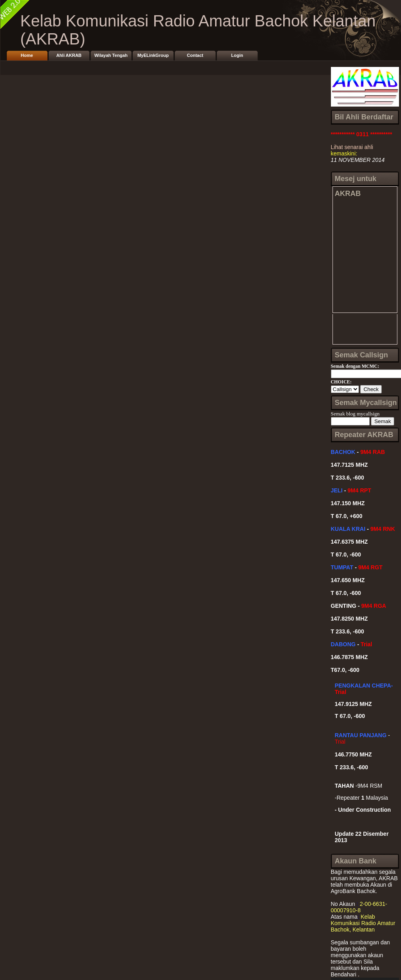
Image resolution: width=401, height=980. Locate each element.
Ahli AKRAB (69, 55)
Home (27, 55)
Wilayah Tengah (111, 55)
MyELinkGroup (153, 55)
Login (237, 55)
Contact (195, 55)
